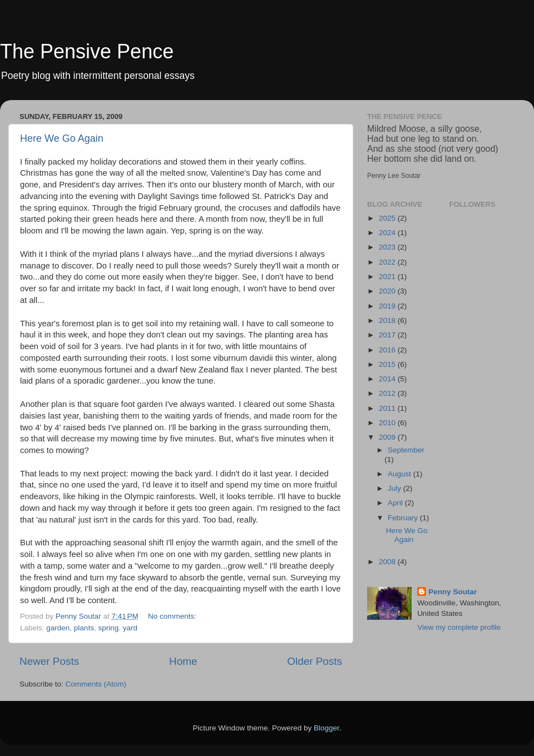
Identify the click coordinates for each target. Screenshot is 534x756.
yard (130, 628)
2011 (388, 408)
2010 (388, 423)
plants (84, 628)
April (396, 503)
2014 (388, 379)
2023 (388, 247)
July (395, 488)
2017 (388, 335)
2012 (388, 393)
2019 (388, 306)
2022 (388, 262)
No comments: (173, 616)
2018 (388, 320)
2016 (388, 350)
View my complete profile (459, 627)
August (400, 474)
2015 (388, 364)
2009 (388, 437)
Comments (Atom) (96, 684)
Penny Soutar (453, 592)
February (404, 518)
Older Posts (315, 661)
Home (183, 661)
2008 (388, 562)
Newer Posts (49, 661)
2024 (388, 233)
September (406, 450)
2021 (388, 277)
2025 (388, 218)
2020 (388, 291)
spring (108, 628)
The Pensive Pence (87, 51)
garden (58, 628)
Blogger (327, 728)
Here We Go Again (62, 138)
